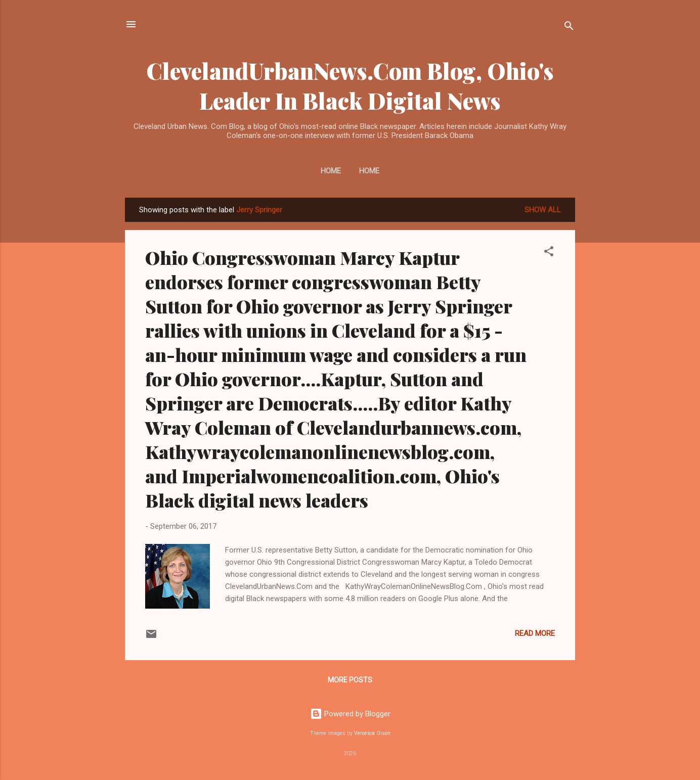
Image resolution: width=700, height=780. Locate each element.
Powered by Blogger (350, 714)
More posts (350, 680)
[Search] (569, 28)
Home (331, 171)
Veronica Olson (372, 733)
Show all (543, 210)
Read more (535, 633)
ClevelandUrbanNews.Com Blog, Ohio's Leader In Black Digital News (350, 85)
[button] (549, 253)
